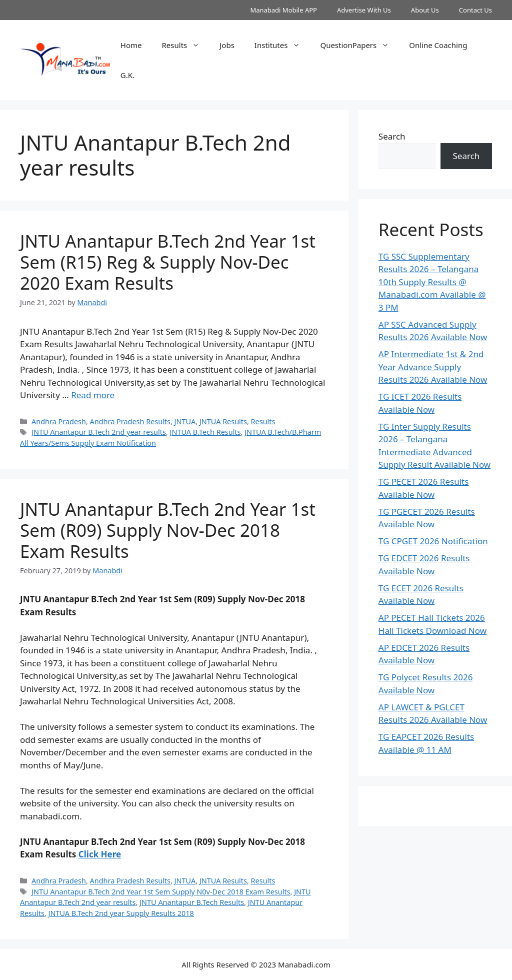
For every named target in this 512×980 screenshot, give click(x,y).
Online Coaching (438, 45)
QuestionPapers (359, 45)
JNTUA (185, 421)
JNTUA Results (223, 421)
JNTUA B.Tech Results (205, 432)
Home (131, 45)
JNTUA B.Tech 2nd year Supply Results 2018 (121, 913)
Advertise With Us (364, 10)
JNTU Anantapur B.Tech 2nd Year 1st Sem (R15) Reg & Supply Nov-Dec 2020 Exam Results (168, 262)
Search (392, 136)
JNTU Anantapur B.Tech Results (192, 902)
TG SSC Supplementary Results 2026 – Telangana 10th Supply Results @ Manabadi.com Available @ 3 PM (432, 282)
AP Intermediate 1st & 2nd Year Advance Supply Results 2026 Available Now (433, 367)
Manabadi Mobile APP (283, 10)
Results (186, 45)
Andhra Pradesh (59, 421)
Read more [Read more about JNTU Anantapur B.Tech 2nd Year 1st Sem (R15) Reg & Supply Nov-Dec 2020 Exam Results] (93, 395)
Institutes (282, 45)
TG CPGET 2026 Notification (433, 541)
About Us (425, 10)
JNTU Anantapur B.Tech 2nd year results (99, 432)
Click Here (100, 854)
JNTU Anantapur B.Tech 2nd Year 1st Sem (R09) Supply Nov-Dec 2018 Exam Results (168, 530)
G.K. (127, 75)
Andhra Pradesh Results (130, 421)
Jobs (227, 45)
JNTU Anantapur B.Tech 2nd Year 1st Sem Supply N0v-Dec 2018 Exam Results (161, 892)
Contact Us (475, 10)
